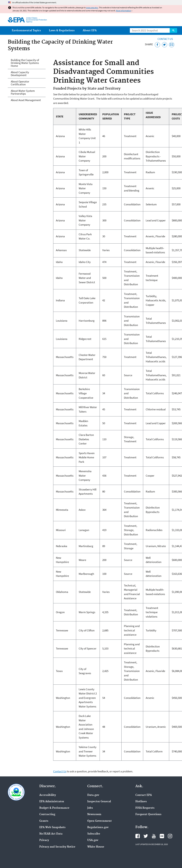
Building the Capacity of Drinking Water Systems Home (25, 63)
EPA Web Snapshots (52, 827)
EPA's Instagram (170, 836)
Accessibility (48, 795)
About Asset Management (26, 100)
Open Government (100, 821)
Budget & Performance (54, 808)
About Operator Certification (20, 83)
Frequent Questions (148, 814)
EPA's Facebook (138, 836)
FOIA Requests (145, 808)
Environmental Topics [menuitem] (26, 31)
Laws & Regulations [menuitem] (62, 31)
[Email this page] (172, 45)
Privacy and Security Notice (57, 847)
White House (96, 847)
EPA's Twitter (146, 836)
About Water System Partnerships (23, 92)
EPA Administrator (52, 802)
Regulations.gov (98, 827)
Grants (44, 821)
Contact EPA (144, 795)
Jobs (90, 808)
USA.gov (93, 840)
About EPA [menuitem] (90, 31)
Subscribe (94, 834)
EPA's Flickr (162, 836)
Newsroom (94, 814)
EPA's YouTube (154, 836)
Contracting (47, 814)
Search (173, 30)
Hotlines (141, 802)
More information (124, 11)
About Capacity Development (20, 74)
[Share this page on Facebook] (157, 45)
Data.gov (93, 795)
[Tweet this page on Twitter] (165, 45)
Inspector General (99, 802)
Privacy (44, 840)
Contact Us (165, 39)
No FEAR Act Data (51, 834)
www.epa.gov (92, 8)
